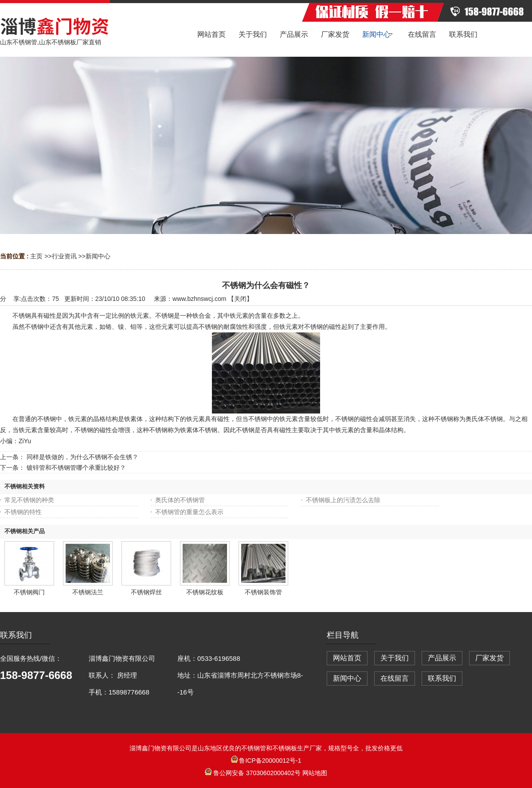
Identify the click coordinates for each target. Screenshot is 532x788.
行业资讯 (64, 256)
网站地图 (315, 773)
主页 (36, 256)
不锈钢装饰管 (263, 592)
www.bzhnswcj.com (199, 299)
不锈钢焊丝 (146, 592)
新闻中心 (98, 256)
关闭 (240, 299)
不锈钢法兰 (88, 592)
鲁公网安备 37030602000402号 (254, 773)
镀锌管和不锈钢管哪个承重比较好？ (76, 468)
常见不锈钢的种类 (29, 500)
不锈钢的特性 (23, 512)
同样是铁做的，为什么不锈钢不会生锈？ (82, 457)
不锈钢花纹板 (205, 592)
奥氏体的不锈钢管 (180, 500)
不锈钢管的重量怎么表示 (189, 512)
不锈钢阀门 (29, 592)
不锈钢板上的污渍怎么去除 (343, 500)
